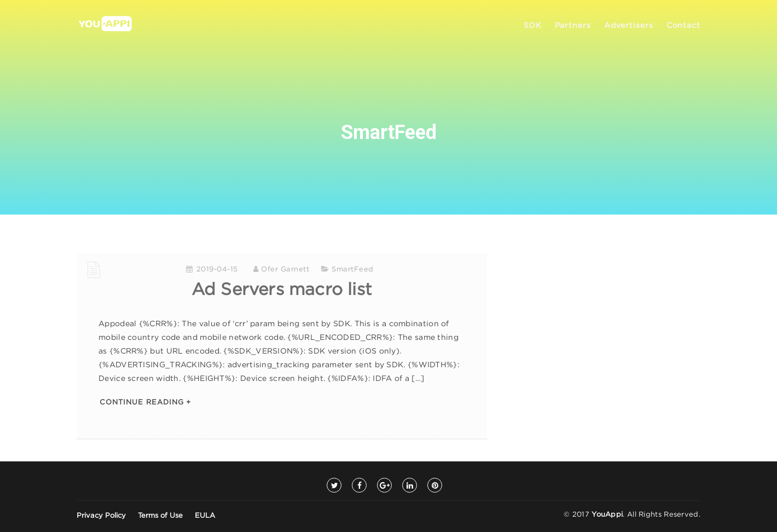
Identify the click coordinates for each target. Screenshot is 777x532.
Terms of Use (160, 516)
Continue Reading (142, 403)
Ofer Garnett (285, 270)
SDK (533, 26)
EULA (205, 516)
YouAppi (607, 515)
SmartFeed (353, 270)
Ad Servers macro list (282, 290)
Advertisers (629, 26)
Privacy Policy (101, 516)
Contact (683, 26)
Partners (573, 26)
